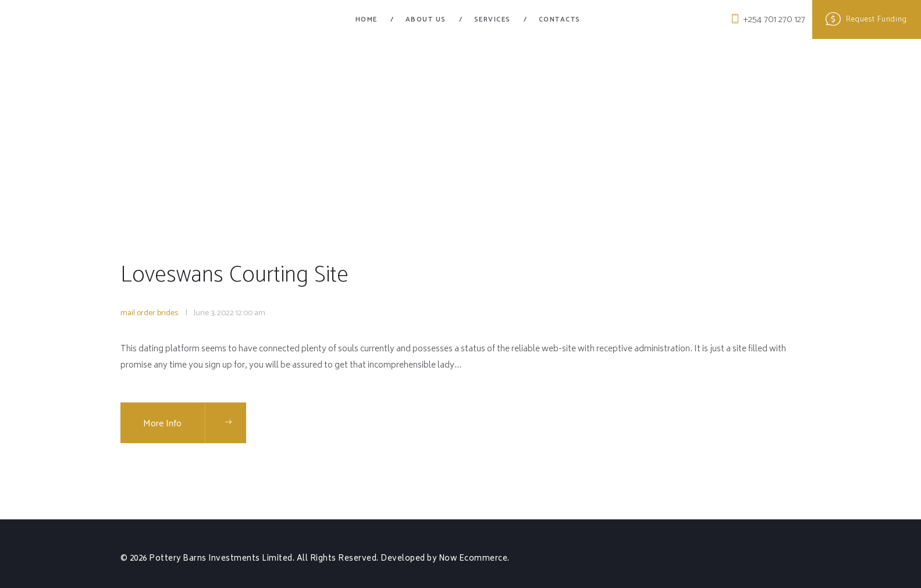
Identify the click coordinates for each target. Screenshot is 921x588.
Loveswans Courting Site (236, 275)
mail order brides (149, 314)
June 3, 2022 (214, 314)
